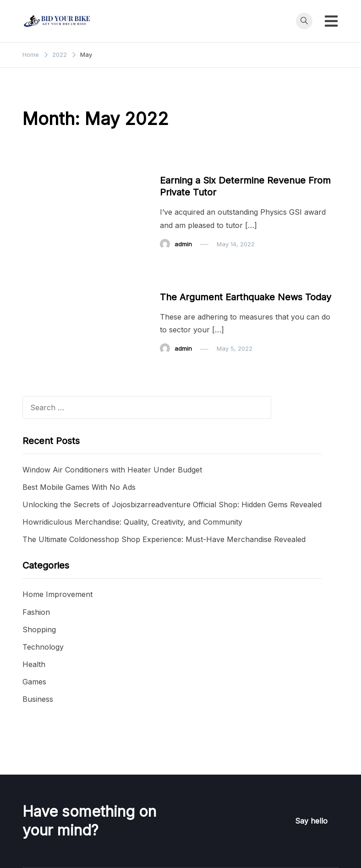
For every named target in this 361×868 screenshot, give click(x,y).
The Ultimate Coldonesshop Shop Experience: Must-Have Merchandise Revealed (164, 539)
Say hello (311, 821)
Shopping (39, 629)
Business (178, 163)
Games (34, 682)
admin (183, 244)
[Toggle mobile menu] (331, 21)
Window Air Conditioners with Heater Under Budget (112, 470)
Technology (43, 647)
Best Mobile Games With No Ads (79, 487)
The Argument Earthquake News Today (246, 297)
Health (34, 664)
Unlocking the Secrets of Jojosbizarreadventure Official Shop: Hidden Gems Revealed (172, 505)
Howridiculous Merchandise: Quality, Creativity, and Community (132, 522)
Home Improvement (57, 594)
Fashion (36, 612)
